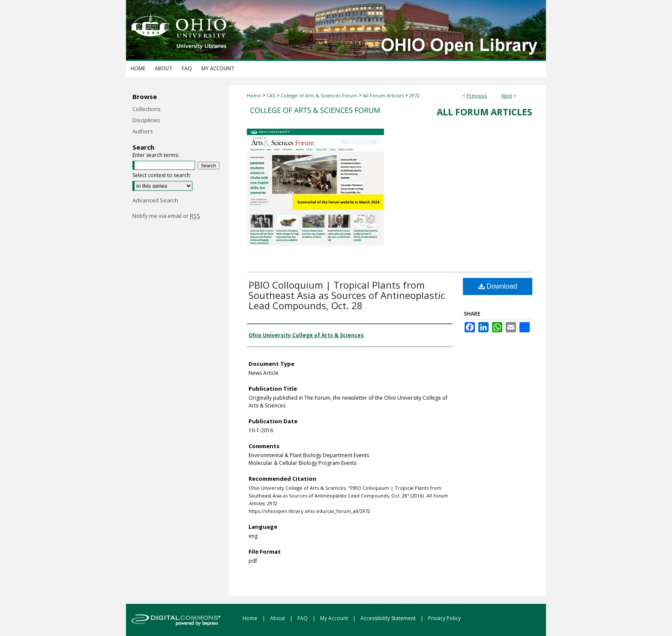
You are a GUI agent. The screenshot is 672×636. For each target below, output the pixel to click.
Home (254, 95)
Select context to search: (162, 175)
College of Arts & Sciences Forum (319, 95)
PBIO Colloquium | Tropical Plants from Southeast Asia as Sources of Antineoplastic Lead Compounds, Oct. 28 (347, 295)
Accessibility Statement (389, 618)
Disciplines (146, 120)
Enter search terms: (156, 155)
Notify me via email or (166, 216)
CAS (271, 95)
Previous (477, 95)
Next (507, 95)
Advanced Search (155, 200)
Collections (147, 109)
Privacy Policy (444, 618)
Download (498, 286)
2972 (414, 95)
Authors (143, 131)
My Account (335, 618)
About (278, 618)
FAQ (303, 618)
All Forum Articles (383, 95)
